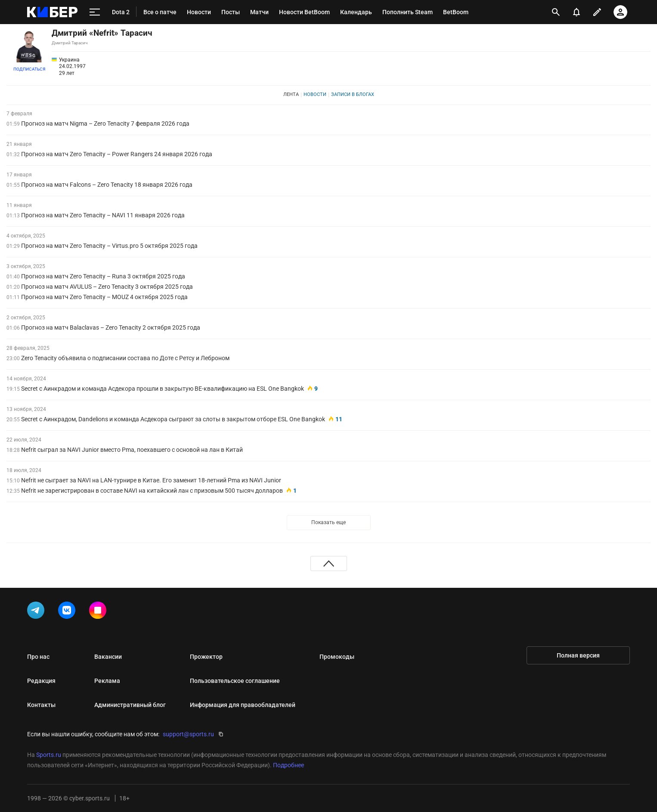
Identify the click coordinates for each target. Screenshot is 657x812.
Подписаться (29, 69)
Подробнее (288, 765)
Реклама (107, 681)
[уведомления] (576, 12)
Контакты (41, 705)
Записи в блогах (353, 94)
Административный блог (130, 705)
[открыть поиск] (556, 12)
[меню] (95, 12)
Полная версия (578, 655)
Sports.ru (49, 755)
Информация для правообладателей (243, 705)
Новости (315, 94)
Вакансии (108, 657)
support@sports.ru (188, 734)
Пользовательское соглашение (235, 681)
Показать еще (328, 522)
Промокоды (337, 657)
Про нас (38, 657)
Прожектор (206, 657)
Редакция (41, 681)
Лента (291, 94)
